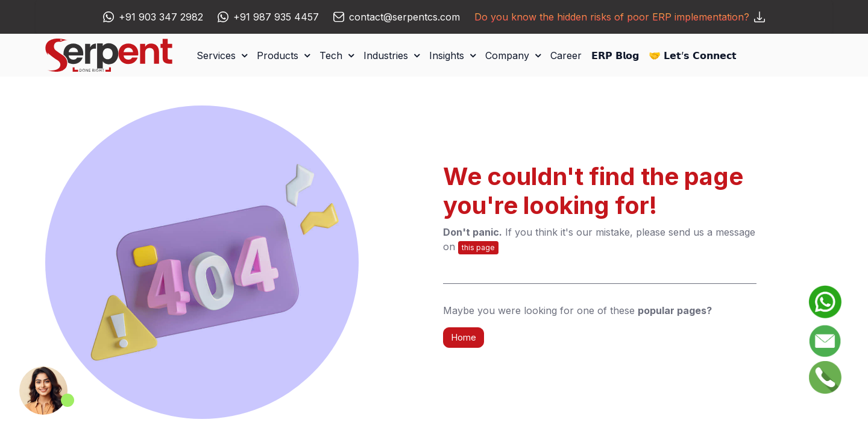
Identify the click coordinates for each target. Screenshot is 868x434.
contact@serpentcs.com (404, 17)
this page (478, 247)
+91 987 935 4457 (276, 17)
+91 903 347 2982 (161, 17)
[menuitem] (566, 55)
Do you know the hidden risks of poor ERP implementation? (620, 17)
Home (464, 337)
